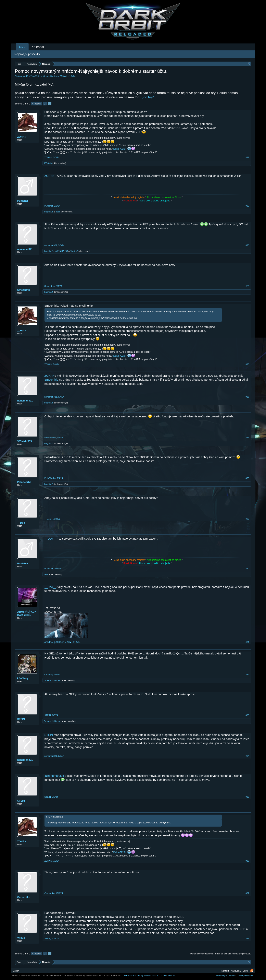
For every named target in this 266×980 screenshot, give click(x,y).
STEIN (21, 719)
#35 (247, 797)
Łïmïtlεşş (23, 678)
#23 (247, 245)
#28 (247, 478)
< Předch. (37, 104)
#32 (247, 675)
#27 (247, 437)
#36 (247, 861)
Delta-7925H (120, 149)
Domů (245, 971)
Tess (58, 212)
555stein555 (25, 441)
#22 (247, 206)
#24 (247, 286)
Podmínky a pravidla (226, 975)
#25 (247, 364)
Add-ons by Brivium (152, 975)
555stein (64, 76)
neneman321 (25, 249)
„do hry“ (148, 97)
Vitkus (21, 938)
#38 (247, 938)
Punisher (23, 201)
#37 (247, 893)
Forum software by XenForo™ (94, 975)
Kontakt (225, 971)
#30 (247, 568)
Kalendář (38, 47)
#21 (247, 157)
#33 (247, 715)
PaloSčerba (24, 482)
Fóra (22, 47)
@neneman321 (54, 776)
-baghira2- (49, 212)
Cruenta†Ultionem (52, 680)
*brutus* (74, 251)
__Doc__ (23, 523)
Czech (16, 971)
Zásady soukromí (246, 975)
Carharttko (24, 897)
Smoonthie (24, 290)
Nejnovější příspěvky (27, 54)
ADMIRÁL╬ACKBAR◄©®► (27, 613)
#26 (247, 397)
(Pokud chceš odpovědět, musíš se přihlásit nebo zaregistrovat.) (220, 954)
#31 (247, 642)
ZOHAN (22, 137)
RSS (252, 971)
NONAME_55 (61, 251)
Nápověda (236, 971)
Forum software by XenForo (39, 975)
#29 (247, 519)
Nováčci (35, 76)
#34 (247, 756)
